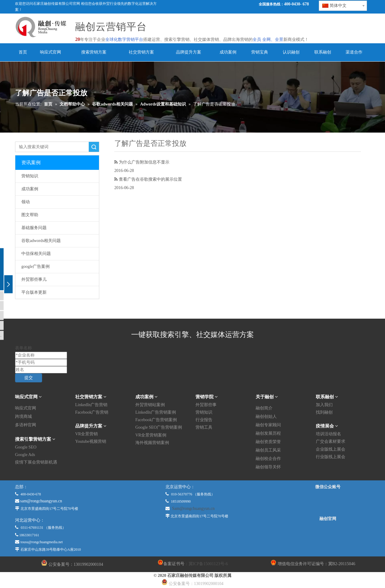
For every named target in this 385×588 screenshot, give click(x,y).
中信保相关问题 (36, 254)
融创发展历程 (268, 433)
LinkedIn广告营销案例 (156, 412)
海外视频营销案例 (152, 443)
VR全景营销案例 (151, 435)
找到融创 (324, 412)
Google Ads (25, 455)
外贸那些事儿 (34, 279)
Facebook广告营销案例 (156, 420)
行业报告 (204, 420)
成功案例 (30, 189)
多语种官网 (26, 425)
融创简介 (264, 408)
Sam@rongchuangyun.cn (193, 508)
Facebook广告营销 (92, 412)
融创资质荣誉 (268, 442)
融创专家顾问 (268, 425)
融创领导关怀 (268, 467)
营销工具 (204, 427)
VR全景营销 (86, 434)
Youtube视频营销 (91, 441)
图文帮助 (30, 215)
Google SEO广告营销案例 (159, 427)
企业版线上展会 (331, 449)
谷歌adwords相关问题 (41, 241)
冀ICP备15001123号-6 (208, 564)
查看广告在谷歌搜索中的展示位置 (150, 179)
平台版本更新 (34, 292)
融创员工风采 (268, 450)
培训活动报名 (328, 434)
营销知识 (30, 176)
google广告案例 (35, 266)
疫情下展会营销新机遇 (36, 462)
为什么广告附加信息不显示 (144, 162)
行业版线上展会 (331, 457)
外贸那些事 (206, 405)
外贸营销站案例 (150, 405)
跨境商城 (23, 416)
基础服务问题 (34, 228)
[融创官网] (328, 535)
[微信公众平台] (328, 503)
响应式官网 (26, 408)
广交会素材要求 (331, 441)
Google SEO (26, 447)
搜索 (94, 147)
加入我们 (324, 405)
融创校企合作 (268, 459)
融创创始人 (266, 416)
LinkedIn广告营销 (91, 405)
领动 (26, 202)
